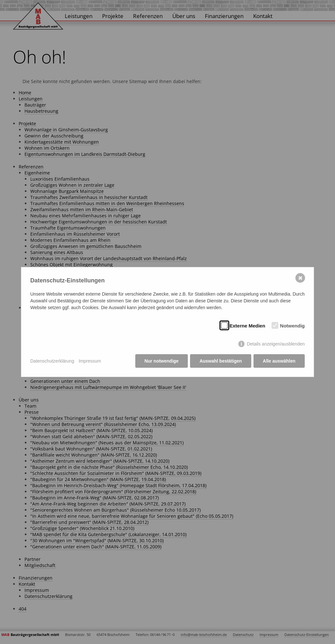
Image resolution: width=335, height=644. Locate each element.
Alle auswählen (279, 361)
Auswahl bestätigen (220, 361)
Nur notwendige (162, 361)
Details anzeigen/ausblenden (276, 344)
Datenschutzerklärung (52, 361)
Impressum (90, 361)
